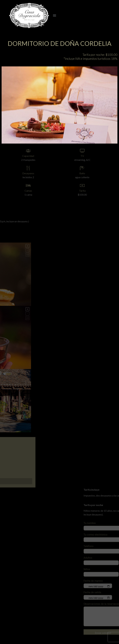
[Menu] (55, 15)
